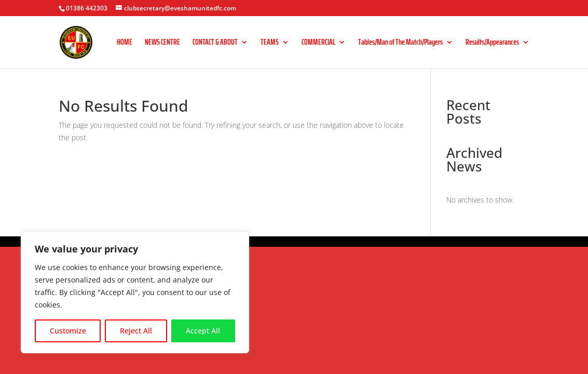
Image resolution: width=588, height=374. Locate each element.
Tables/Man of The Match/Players (400, 43)
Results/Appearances (492, 43)
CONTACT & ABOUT (215, 43)
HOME (125, 43)
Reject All (136, 331)
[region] (135, 292)
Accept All (203, 331)
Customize (68, 331)
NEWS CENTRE (162, 43)
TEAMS (270, 43)
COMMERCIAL (318, 43)
